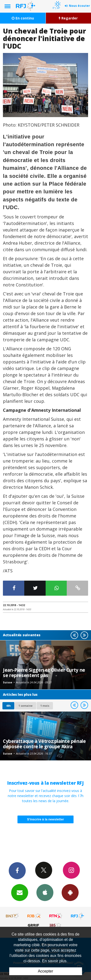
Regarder (68, 18)
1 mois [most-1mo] (45, 706)
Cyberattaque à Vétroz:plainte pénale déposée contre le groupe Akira (44, 744)
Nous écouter (79, 6)
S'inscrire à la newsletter (46, 819)
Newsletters (20, 892)
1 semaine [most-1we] (25, 706)
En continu (23, 18)
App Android (70, 892)
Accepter (45, 971)
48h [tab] (8, 706)
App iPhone (45, 892)
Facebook (17, 870)
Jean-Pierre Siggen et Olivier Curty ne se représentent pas (44, 673)
